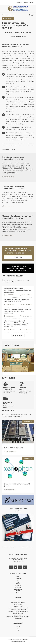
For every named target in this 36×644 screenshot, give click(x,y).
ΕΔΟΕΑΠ (18, 577)
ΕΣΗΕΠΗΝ (18, 587)
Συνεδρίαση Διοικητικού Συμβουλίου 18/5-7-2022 (13, 188)
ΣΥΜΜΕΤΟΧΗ (18, 257)
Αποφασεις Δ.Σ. (8, 18)
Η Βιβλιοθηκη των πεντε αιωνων (18, 608)
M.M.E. (18, 593)
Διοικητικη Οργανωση (18, 603)
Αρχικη (18, 601)
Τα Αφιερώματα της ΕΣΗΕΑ (10, 405)
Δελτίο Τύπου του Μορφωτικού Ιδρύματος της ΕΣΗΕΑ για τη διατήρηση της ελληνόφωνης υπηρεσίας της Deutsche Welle (17, 324)
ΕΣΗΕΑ (18, 8)
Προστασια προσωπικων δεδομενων (18, 617)
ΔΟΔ (18, 580)
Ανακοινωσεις (10, 295)
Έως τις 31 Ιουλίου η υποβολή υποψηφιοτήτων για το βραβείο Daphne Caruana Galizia (17, 290)
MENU (3, 2)
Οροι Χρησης (18, 619)
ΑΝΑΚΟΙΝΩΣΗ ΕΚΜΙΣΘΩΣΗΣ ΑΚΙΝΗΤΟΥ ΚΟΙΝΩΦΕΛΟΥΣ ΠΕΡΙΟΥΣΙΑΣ (16, 301)
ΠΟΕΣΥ (18, 584)
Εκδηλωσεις (18, 605)
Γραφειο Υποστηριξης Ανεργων (18, 612)
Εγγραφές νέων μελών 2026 (14, 448)
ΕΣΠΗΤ (18, 591)
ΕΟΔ (18, 582)
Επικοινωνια (18, 615)
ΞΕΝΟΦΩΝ (18, 579)
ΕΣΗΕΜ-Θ (18, 586)
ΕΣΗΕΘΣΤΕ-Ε (18, 589)
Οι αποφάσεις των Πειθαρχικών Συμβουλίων (26, 391)
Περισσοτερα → (18, 335)
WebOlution (21, 642)
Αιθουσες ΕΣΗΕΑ (12, 345)
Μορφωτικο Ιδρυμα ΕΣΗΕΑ (18, 610)
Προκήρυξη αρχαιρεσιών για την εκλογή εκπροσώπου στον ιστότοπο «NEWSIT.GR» (17, 311)
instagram (20, 567)
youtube (25, 567)
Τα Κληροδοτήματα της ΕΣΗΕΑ (10, 390)
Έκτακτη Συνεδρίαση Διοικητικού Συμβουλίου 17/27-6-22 (17, 217)
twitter (15, 567)
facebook (11, 567)
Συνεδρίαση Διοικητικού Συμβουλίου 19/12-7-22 (13, 158)
